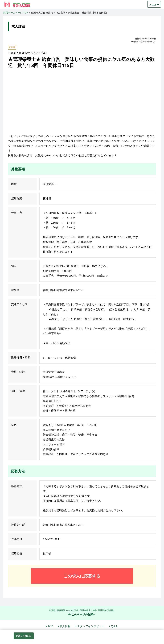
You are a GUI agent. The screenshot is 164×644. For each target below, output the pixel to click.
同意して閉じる (24, 636)
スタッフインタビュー (91, 626)
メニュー (154, 4)
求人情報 (65, 626)
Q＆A (114, 626)
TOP (50, 626)
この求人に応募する (82, 576)
